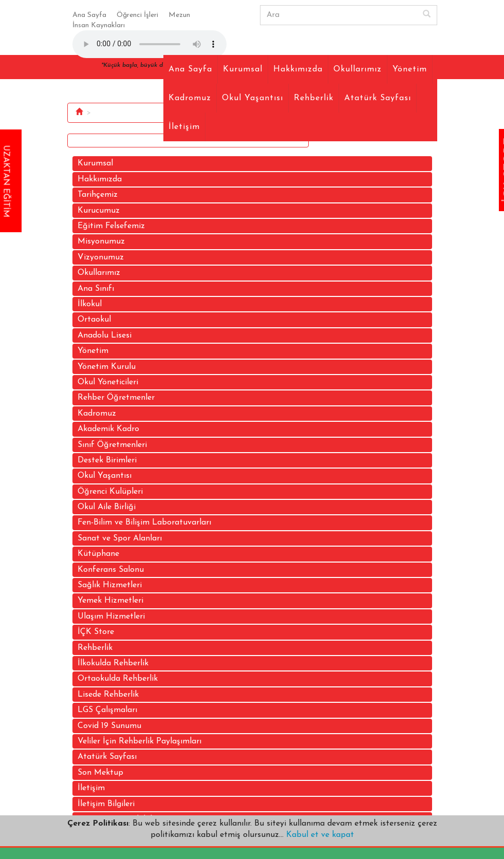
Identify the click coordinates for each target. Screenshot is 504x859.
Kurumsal (243, 69)
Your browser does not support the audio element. (150, 44)
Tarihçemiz (98, 195)
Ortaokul (94, 320)
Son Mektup (100, 773)
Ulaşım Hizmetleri (111, 617)
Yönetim (410, 69)
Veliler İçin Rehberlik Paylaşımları (139, 741)
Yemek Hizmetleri (110, 601)
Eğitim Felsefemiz (111, 226)
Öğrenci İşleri (137, 15)
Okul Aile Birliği (107, 507)
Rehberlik (314, 98)
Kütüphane (98, 554)
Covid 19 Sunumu (109, 726)
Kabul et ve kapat (319, 835)
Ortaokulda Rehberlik (118, 679)
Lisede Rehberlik (108, 695)
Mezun (179, 15)
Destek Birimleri (107, 460)
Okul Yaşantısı (253, 98)
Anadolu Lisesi (105, 335)
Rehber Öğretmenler (116, 398)
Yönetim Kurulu (107, 367)
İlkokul (90, 304)
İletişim (184, 127)
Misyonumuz (101, 241)
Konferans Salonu (111, 570)
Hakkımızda (298, 69)
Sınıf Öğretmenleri (112, 445)
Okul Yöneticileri (108, 382)
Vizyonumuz (101, 257)
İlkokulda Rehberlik (113, 663)
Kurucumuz (99, 211)
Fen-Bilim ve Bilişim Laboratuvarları (144, 522)
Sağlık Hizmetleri (110, 585)
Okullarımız (358, 69)
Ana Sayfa (89, 15)
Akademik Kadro (108, 429)
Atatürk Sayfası (378, 98)
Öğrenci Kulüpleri (110, 492)
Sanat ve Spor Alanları (120, 538)
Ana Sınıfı (96, 289)
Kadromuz (190, 98)
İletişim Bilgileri (106, 804)
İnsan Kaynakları (99, 25)
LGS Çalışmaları (107, 710)
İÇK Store (96, 632)
